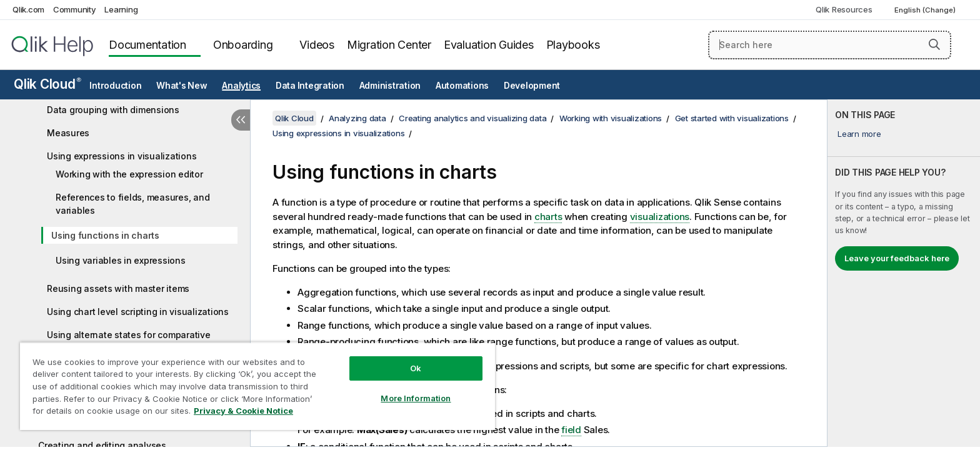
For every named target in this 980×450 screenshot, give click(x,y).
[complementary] (904, 273)
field (571, 430)
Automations (462, 86)
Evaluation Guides (489, 45)
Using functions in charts (105, 235)
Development (532, 86)
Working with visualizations (611, 118)
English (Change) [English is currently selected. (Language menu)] (926, 10)
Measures (68, 133)
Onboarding (243, 45)
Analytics (241, 86)
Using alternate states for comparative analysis (129, 341)
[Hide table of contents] (241, 120)
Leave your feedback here (897, 258)
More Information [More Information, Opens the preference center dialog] (416, 398)
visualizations (660, 217)
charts (548, 217)
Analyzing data (357, 118)
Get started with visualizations (732, 118)
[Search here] (830, 45)
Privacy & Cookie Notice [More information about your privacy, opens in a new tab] (243, 411)
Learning (121, 9)
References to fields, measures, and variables (132, 204)
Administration (390, 86)
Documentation (147, 45)
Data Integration (310, 86)
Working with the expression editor (129, 174)
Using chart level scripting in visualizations (138, 312)
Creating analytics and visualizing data (472, 118)
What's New (182, 86)
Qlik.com (28, 9)
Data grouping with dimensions (113, 110)
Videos (317, 45)
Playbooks (573, 45)
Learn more (859, 134)
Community (75, 9)
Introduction (115, 86)
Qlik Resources (844, 9)
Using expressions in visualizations (122, 156)
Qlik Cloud (47, 84)
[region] (257, 386)
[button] (934, 44)
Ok (416, 368)
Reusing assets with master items (118, 288)
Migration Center (389, 45)
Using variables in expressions (121, 260)
